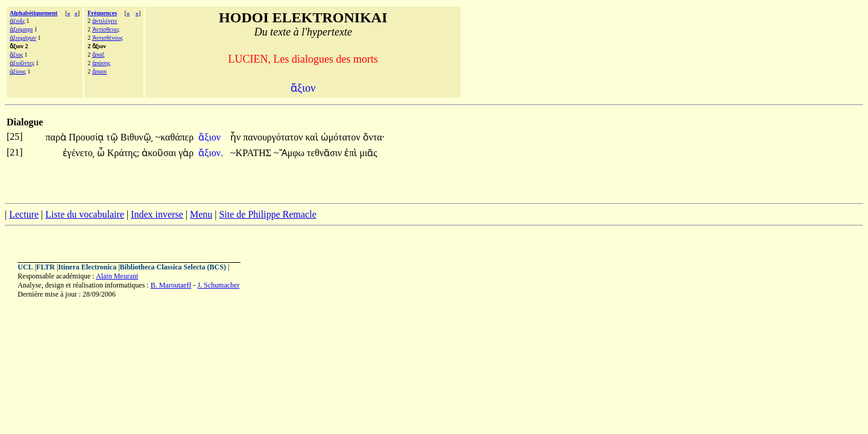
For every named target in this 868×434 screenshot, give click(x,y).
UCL (25, 267)
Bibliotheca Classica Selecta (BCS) (173, 267)
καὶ (313, 137)
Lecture (24, 214)
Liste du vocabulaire (85, 214)
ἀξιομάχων (23, 38)
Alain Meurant (117, 276)
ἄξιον (211, 137)
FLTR (46, 267)
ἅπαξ (99, 55)
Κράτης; (124, 153)
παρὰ (57, 137)
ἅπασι (99, 71)
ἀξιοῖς (17, 21)
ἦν (237, 137)
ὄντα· (374, 137)
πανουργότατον (274, 137)
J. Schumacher (218, 285)
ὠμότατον (342, 137)
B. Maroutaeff (171, 285)
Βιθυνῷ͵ (137, 137)
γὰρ (186, 153)
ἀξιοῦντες (22, 63)
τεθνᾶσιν (325, 153)
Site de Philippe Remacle (267, 214)
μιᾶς (368, 153)
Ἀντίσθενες (106, 29)
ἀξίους (18, 71)
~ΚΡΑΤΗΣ (252, 153)
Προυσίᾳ (87, 137)
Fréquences (102, 13)
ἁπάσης (102, 63)
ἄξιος (16, 55)
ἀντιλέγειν (105, 21)
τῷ (113, 137)
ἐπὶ (352, 153)
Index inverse (157, 214)
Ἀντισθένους (108, 38)
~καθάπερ (175, 137)
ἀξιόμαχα (21, 29)
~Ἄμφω (290, 153)
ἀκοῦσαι (160, 153)
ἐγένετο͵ (79, 153)
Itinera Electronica (87, 267)
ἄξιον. (211, 153)
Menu (201, 214)
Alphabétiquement (33, 13)
